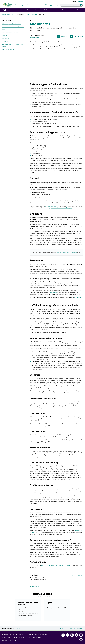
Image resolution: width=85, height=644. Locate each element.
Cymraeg (80, 2)
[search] (81, 5)
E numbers (5, 38)
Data (10, 641)
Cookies (5, 641)
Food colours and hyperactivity (11, 32)
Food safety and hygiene (32, 14)
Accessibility (13, 634)
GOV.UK (17, 641)
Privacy (4, 637)
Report (26, 5)
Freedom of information (26, 634)
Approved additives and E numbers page (60, 208)
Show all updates (77, 575)
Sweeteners (6, 41)
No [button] (20, 628)
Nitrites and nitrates (8, 49)
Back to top (36, 586)
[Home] (5, 10)
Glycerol (5, 35)
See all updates (34, 37)
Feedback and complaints (34, 637)
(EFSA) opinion (54, 293)
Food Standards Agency (8, 14)
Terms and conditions (41, 634)
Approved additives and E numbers (67, 252)
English (74, 2)
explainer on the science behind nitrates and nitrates (57, 565)
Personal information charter (17, 637)
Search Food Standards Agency (69, 5)
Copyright (5, 634)
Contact (19, 5)
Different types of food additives (12, 24)
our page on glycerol (51, 206)
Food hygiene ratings (52, 5)
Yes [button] (17, 628)
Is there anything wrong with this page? (71, 628)
